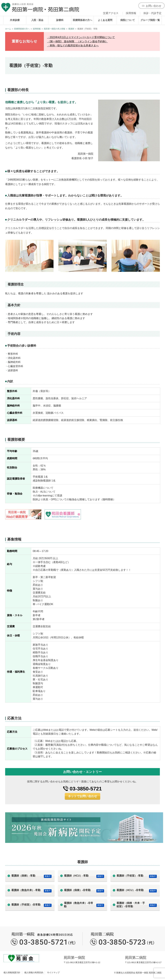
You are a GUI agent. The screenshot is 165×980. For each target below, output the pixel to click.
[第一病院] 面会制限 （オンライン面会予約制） (79, 41)
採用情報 (131, 13)
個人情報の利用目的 (34, 973)
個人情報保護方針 (12, 973)
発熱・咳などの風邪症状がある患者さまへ (74, 45)
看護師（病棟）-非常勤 (77, 890)
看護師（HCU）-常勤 (76, 876)
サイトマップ (53, 973)
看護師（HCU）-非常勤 (130, 890)
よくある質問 (105, 20)
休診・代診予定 (152, 13)
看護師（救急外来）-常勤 (26, 890)
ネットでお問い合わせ (82, 796)
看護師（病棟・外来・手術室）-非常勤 (131, 905)
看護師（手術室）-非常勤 (26, 905)
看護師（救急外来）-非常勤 (79, 905)
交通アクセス (111, 13)
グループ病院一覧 (150, 20)
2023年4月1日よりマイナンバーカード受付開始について (82, 37)
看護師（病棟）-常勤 (23, 876)
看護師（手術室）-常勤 (130, 876)
